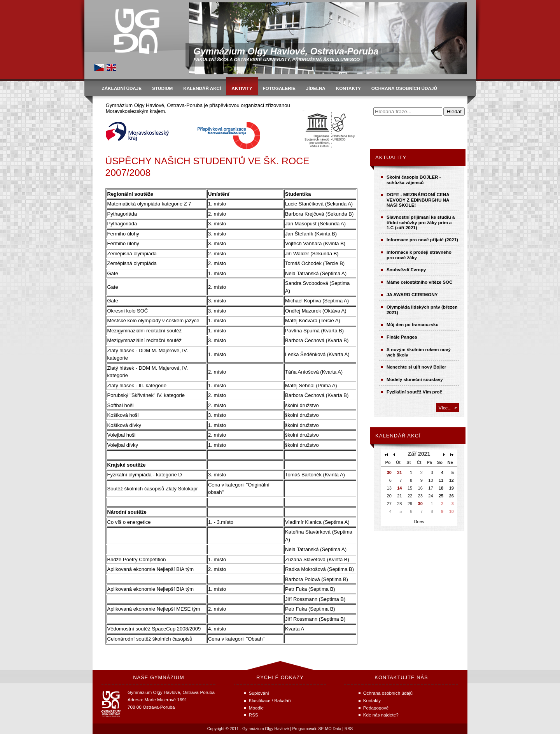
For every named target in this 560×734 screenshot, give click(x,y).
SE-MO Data (330, 729)
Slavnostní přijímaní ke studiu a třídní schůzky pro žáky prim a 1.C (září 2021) (421, 222)
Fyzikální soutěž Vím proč (414, 392)
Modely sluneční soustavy (415, 379)
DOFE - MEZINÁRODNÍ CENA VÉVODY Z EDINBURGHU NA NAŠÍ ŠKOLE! (418, 200)
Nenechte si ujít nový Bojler (416, 367)
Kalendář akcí (398, 436)
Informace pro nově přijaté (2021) (422, 240)
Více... (445, 408)
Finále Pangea (402, 337)
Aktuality (391, 157)
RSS (349, 729)
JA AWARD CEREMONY (412, 294)
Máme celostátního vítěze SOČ (420, 282)
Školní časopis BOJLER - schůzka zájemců (414, 180)
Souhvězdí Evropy (406, 270)
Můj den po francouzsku (413, 324)
